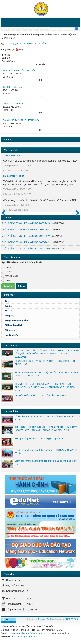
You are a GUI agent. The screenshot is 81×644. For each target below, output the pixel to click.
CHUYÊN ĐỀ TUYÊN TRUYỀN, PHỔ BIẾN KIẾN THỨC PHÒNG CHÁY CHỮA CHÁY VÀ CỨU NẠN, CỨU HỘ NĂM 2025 (45, 387)
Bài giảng (42, 44)
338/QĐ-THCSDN (12, 155)
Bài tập (8, 306)
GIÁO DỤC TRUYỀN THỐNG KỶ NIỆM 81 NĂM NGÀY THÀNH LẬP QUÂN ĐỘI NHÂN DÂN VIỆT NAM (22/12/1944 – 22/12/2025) (47, 354)
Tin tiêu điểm (11, 411)
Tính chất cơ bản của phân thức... (20, 70)
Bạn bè (7, 268)
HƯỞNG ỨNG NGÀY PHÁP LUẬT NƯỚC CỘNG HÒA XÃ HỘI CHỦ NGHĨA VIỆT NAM (47, 374)
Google (7, 272)
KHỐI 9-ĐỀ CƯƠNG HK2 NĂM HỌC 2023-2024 (26, 242)
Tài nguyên (13, 44)
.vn (69, 633)
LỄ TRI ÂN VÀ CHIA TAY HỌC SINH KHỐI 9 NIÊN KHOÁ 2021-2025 (47, 418)
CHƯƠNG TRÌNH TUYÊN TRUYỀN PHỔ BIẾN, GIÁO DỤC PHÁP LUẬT (45, 363)
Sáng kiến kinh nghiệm (16, 320)
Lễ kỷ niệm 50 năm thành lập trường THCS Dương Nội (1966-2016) (46, 452)
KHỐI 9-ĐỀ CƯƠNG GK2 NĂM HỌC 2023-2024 (26, 249)
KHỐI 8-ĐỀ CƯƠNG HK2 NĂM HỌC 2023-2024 (26, 223)
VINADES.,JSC (71, 619)
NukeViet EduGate (46, 619)
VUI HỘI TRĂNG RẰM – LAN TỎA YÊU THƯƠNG (40, 396)
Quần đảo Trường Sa (14, 104)
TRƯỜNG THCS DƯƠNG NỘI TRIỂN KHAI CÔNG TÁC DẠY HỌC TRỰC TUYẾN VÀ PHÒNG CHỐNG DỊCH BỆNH (46, 429)
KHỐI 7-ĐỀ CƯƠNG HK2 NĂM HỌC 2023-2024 (26, 236)
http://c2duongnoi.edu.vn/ (24, 636)
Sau (76, 213)
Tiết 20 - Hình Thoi (12, 87)
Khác (6, 280)
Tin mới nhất (11, 345)
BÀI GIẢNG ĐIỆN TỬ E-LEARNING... (22, 120)
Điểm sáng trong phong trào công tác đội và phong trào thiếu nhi (46, 462)
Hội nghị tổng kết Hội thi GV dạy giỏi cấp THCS (39, 439)
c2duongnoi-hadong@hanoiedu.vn (27, 633)
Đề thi (8, 301)
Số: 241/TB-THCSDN (14, 176)
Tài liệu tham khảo (14, 325)
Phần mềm (10, 330)
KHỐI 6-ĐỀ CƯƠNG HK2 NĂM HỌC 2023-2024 (26, 230)
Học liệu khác (11, 335)
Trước (5, 215)
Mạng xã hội (9, 276)
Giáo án (8, 311)
